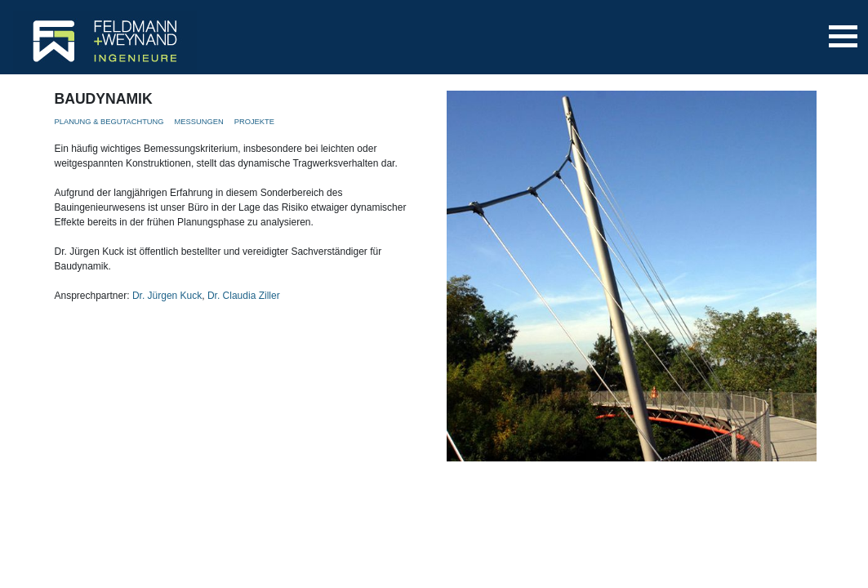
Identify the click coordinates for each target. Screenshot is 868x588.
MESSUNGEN (199, 122)
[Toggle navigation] (843, 36)
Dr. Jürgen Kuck (167, 296)
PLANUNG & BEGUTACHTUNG (109, 122)
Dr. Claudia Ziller (244, 296)
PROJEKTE (254, 122)
